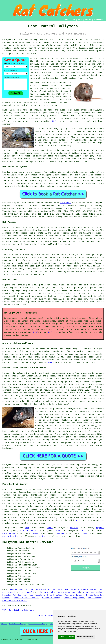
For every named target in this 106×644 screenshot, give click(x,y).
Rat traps (8, 172)
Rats (52, 45)
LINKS (73, 20)
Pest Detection (38, 589)
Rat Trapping (95, 598)
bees (59, 531)
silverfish (41, 536)
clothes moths (28, 531)
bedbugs (60, 533)
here (78, 520)
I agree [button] (62, 637)
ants (83, 531)
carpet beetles (10, 536)
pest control (48, 503)
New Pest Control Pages (17, 624)
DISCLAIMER (98, 20)
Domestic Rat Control (14, 595)
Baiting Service (18, 589)
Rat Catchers (55, 589)
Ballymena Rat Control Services (28, 542)
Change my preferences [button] (85, 637)
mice (27, 528)
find (11, 489)
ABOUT (80, 20)
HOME (66, 20)
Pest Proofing (27, 592)
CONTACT (88, 20)
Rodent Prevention (93, 592)
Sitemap (4, 624)
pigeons (100, 528)
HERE (53, 121)
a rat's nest (51, 146)
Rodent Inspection (74, 598)
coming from (51, 143)
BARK (50, 363)
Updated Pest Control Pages (38, 624)
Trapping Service (74, 595)
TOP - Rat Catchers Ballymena (18, 610)
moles (35, 533)
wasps (50, 528)
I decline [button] (71, 637)
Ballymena (66, 203)
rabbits (74, 528)
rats (70, 132)
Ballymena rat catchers (16, 465)
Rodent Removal (90, 589)
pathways (79, 288)
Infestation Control (69, 592)
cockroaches (9, 533)
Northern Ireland (59, 479)
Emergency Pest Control (15, 601)
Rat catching (9, 203)
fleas (84, 533)
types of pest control (21, 479)
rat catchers (50, 156)
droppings (40, 137)
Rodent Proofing (51, 598)
